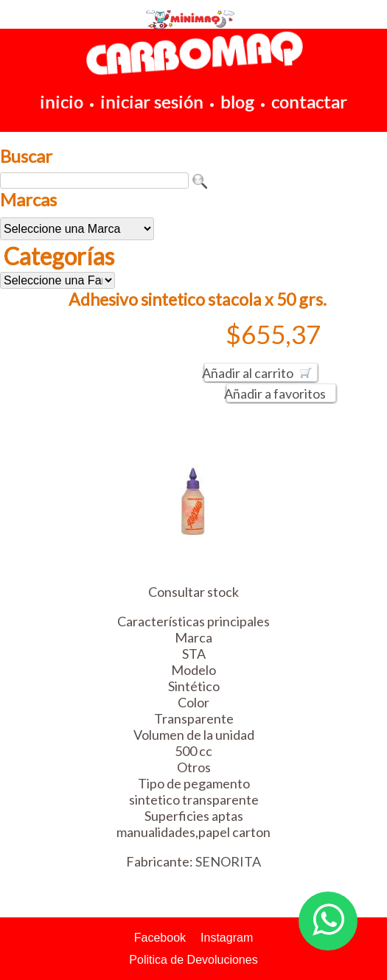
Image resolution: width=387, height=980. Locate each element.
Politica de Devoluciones (193, 960)
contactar (309, 101)
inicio (62, 101)
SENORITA (228, 861)
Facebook (160, 938)
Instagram (227, 938)
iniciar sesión (152, 101)
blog (237, 101)
